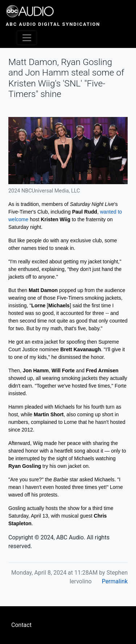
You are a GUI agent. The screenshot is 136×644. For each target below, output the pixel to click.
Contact (21, 625)
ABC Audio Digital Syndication (53, 24)
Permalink (115, 581)
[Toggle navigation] (27, 38)
